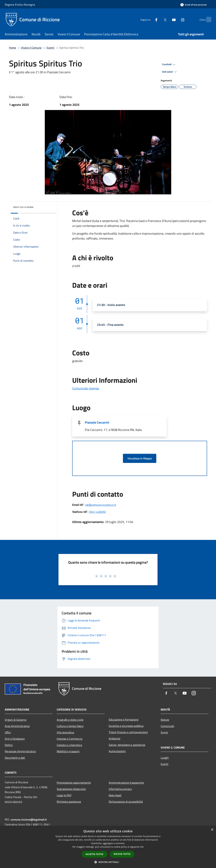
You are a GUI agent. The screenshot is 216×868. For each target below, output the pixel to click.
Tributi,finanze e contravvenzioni (128, 732)
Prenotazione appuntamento (74, 783)
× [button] (212, 830)
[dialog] (108, 847)
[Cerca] (207, 20)
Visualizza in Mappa (140, 458)
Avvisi (164, 732)
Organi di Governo (16, 720)
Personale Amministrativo (20, 751)
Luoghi (165, 758)
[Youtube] (167, 19)
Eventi (50, 48)
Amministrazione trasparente (126, 783)
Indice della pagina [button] (23, 207)
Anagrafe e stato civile (70, 720)
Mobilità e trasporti (68, 751)
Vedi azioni (170, 72)
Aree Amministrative (17, 726)
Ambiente (114, 738)
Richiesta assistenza (69, 802)
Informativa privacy (120, 789)
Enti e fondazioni (15, 739)
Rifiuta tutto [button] (122, 854)
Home (12, 48)
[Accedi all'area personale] (194, 5)
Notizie (165, 720)
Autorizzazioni (117, 751)
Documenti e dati (15, 758)
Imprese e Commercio (70, 739)
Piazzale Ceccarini (97, 422)
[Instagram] (176, 19)
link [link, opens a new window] (142, 847)
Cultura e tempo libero (70, 726)
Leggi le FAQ (64, 795)
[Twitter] (158, 19)
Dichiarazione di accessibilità (126, 802)
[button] (108, 862)
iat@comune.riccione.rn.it (101, 505)
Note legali (115, 795)
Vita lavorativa (65, 732)
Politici (9, 745)
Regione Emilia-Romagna (20, 5)
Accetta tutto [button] (94, 854)
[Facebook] (149, 19)
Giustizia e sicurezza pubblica (126, 726)
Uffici (8, 732)
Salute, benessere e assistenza (127, 745)
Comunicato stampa (86, 388)
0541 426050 (97, 512)
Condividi (169, 64)
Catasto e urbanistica (69, 745)
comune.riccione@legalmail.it (29, 819)
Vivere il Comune (32, 48)
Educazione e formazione (124, 719)
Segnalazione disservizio (71, 789)
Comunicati (167, 726)
